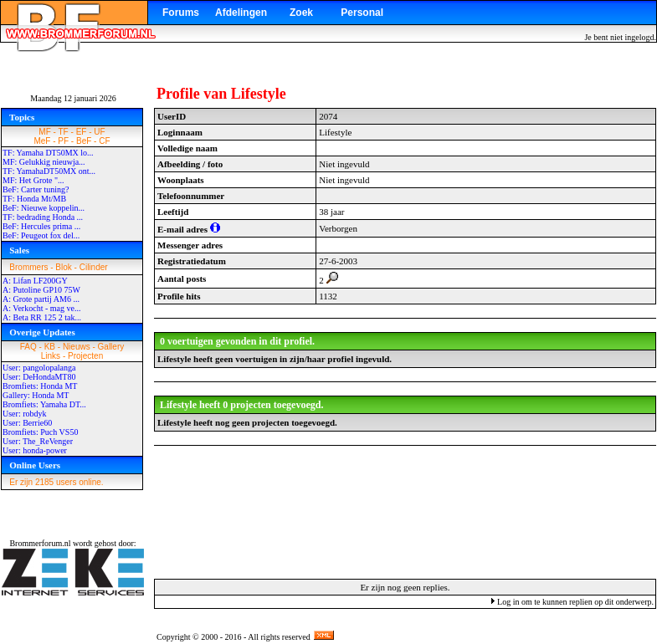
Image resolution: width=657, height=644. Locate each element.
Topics (22, 117)
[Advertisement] (405, 511)
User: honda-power (35, 450)
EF (82, 132)
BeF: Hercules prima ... (41, 226)
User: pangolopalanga (39, 368)
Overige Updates (42, 332)
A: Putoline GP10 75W (41, 290)
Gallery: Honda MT (36, 395)
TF (64, 132)
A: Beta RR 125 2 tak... (42, 317)
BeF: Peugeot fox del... (41, 235)
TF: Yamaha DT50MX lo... (48, 153)
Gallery (111, 347)
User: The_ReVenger (38, 441)
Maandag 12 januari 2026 (73, 98)
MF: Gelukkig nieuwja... (44, 162)
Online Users (35, 465)
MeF (42, 141)
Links (51, 356)
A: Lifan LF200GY (35, 281)
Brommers (28, 267)
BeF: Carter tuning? (36, 189)
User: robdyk (25, 414)
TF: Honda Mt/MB (34, 199)
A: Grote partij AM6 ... (41, 299)
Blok (63, 267)
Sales (19, 250)
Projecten (85, 356)
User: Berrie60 (27, 423)
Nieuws (77, 347)
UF (99, 132)
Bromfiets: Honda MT (40, 386)
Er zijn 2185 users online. (56, 482)
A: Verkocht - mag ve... (41, 308)
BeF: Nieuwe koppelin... (44, 208)
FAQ (28, 347)
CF (104, 141)
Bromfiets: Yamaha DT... (44, 404)
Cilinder (94, 267)
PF (63, 141)
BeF (84, 141)
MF (44, 132)
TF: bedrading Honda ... (43, 217)
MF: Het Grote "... (33, 180)
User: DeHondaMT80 (39, 377)
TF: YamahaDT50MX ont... (49, 171)
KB (50, 347)
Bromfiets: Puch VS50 (40, 432)
